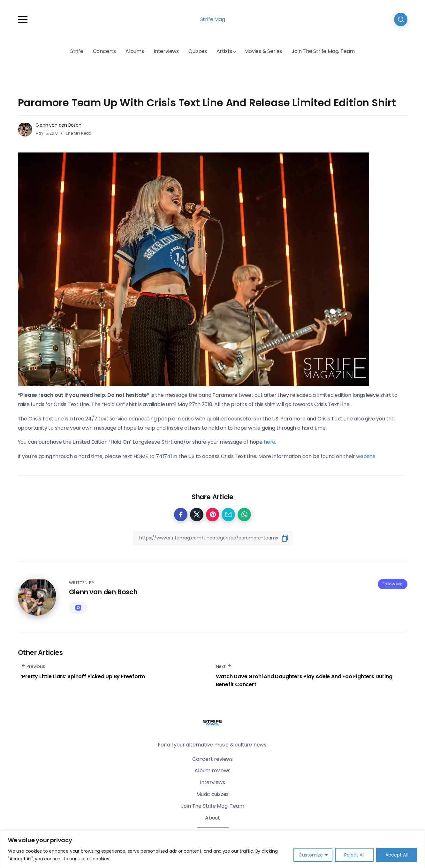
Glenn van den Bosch (58, 125)
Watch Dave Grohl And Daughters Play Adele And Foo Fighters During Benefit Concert (304, 681)
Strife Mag (213, 19)
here (269, 442)
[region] (212, 849)
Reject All (354, 855)
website (366, 456)
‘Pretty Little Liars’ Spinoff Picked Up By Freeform (83, 676)
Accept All (397, 855)
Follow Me (392, 584)
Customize (311, 855)
